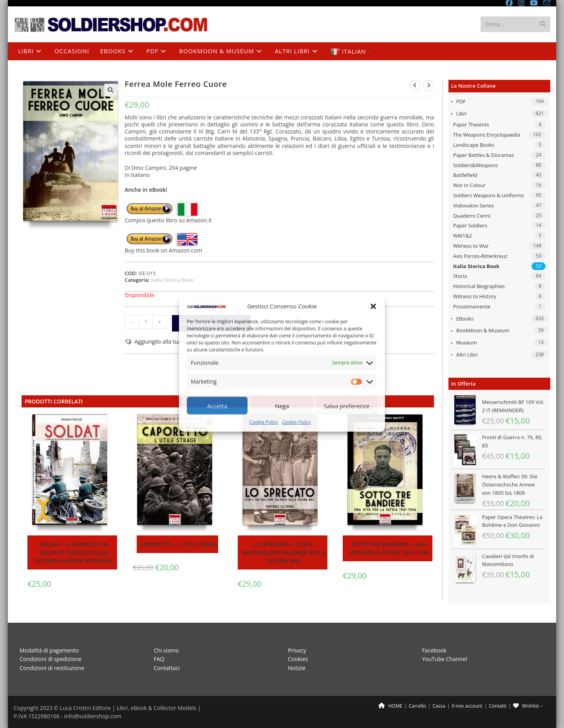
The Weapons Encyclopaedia (487, 135)
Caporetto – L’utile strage (179, 544)
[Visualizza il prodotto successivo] (428, 85)
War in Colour (469, 185)
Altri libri (467, 355)
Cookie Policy (264, 422)
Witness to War (471, 246)
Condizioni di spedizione (51, 659)
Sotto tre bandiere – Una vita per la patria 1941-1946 (389, 548)
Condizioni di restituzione (52, 668)
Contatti (498, 706)
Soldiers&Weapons (475, 165)
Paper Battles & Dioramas (484, 155)
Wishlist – (528, 706)
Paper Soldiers (470, 225)
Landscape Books (474, 145)
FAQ (159, 659)
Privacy (297, 650)
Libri (462, 114)
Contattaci (167, 668)
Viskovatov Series (474, 205)
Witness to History (475, 296)
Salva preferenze (347, 406)
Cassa (439, 706)
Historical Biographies (479, 286)
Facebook (434, 650)
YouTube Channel (445, 659)
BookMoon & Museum (483, 330)
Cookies (298, 659)
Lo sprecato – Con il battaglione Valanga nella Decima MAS (284, 552)
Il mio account (467, 706)
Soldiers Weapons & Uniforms (489, 195)
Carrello (418, 706)
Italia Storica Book (476, 266)
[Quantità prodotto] (146, 322)
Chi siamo (166, 650)
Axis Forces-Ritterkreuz (480, 256)
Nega (282, 406)
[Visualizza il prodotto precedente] (415, 85)
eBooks (465, 319)
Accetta (217, 406)
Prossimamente (472, 306)
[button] (373, 306)
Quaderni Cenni (472, 216)
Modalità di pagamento (49, 650)
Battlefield (465, 175)
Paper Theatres (471, 124)
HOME (390, 706)
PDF (461, 101)
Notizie (297, 668)
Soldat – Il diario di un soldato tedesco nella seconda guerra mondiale (74, 552)
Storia (460, 276)
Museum (467, 342)
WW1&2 (463, 236)
